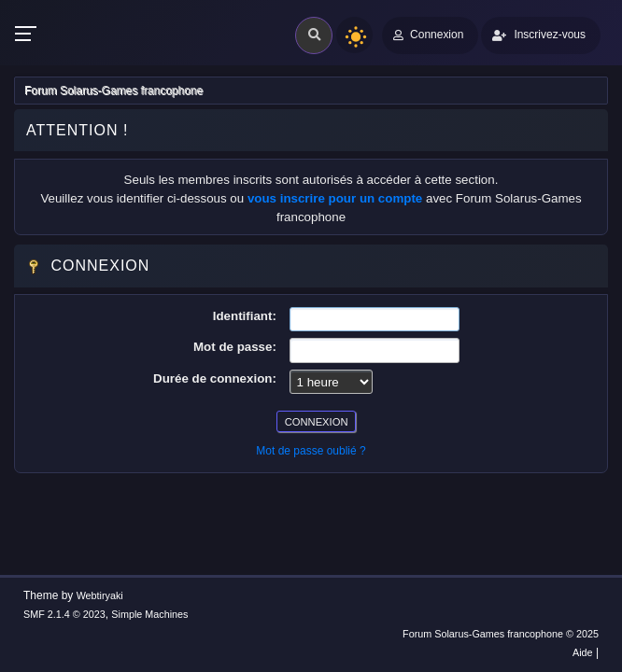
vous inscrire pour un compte (335, 198)
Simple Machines (149, 614)
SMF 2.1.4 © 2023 (64, 614)
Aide (583, 652)
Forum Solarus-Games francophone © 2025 (501, 634)
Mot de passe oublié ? (311, 451)
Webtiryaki (100, 595)
